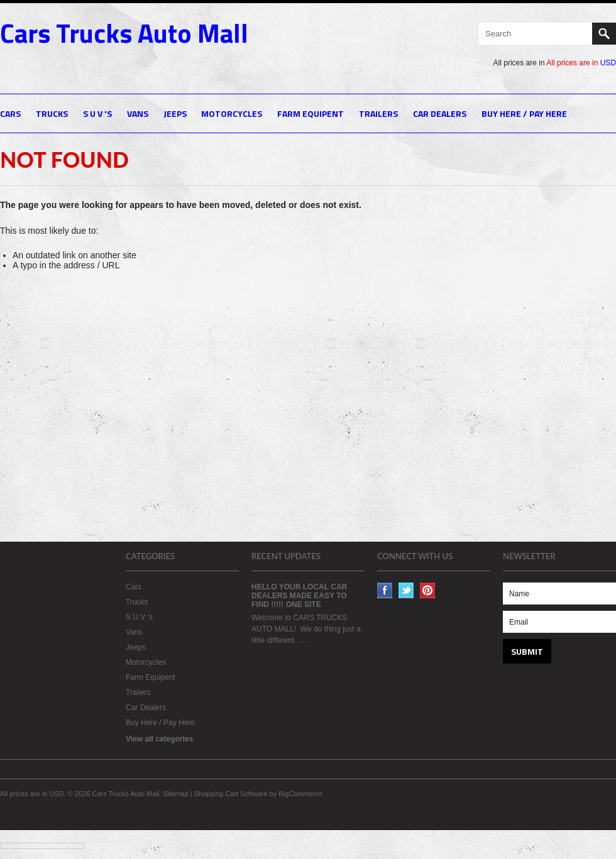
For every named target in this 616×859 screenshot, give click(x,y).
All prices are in (581, 63)
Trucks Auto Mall (124, 33)
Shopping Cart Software (231, 794)
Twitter (406, 590)
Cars (10, 113)
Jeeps (175, 113)
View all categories (159, 739)
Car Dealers (440, 113)
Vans (138, 113)
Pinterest (428, 590)
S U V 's (97, 113)
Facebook (385, 590)
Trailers (378, 113)
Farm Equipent (311, 113)
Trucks (52, 113)
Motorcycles (232, 113)
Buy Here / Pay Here (524, 113)
